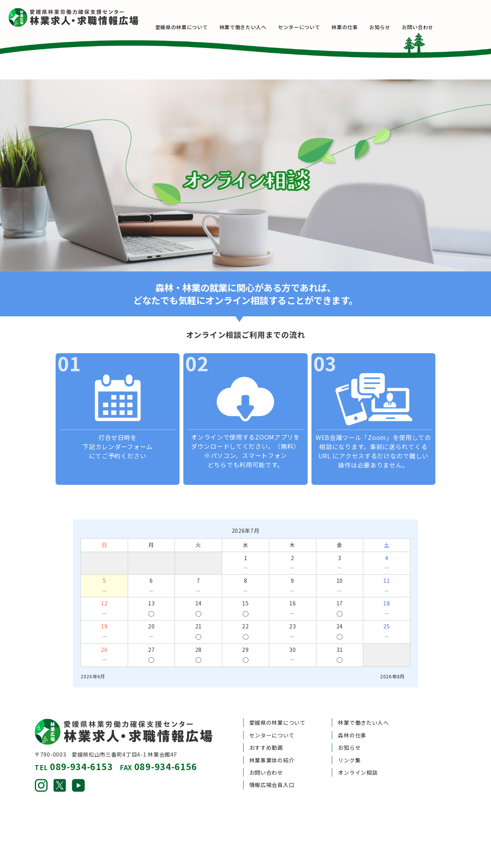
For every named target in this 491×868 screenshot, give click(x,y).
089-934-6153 (81, 746)
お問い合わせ (429, 27)
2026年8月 (392, 656)
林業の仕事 (356, 27)
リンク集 (349, 740)
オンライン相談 (358, 752)
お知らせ (391, 27)
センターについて (311, 27)
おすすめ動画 (266, 727)
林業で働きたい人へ (254, 27)
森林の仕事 (352, 715)
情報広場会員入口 (272, 765)
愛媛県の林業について (193, 27)
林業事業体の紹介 (272, 740)
